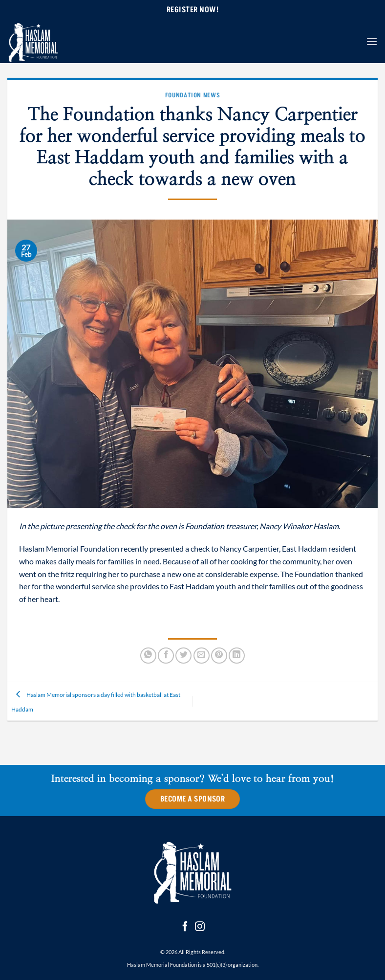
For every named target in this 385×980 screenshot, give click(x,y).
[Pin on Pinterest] (219, 656)
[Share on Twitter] (183, 656)
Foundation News (193, 95)
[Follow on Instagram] (200, 927)
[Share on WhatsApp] (148, 656)
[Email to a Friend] (202, 656)
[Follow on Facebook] (185, 927)
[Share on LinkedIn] (237, 656)
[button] (372, 41)
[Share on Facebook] (166, 656)
